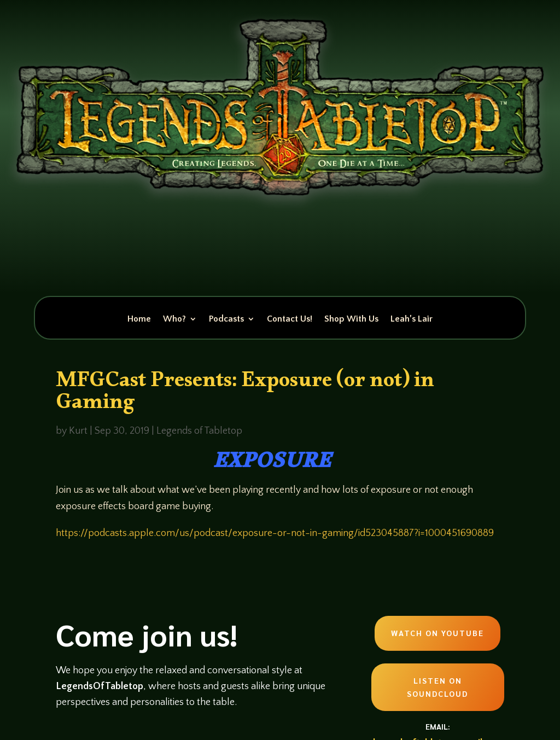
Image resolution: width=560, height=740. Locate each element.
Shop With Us (351, 319)
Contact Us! (290, 319)
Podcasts (226, 319)
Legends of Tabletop (199, 431)
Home (139, 319)
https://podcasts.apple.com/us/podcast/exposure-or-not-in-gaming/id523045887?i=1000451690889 (275, 533)
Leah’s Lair (412, 319)
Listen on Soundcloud (437, 687)
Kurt (78, 431)
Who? (174, 319)
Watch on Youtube (437, 633)
